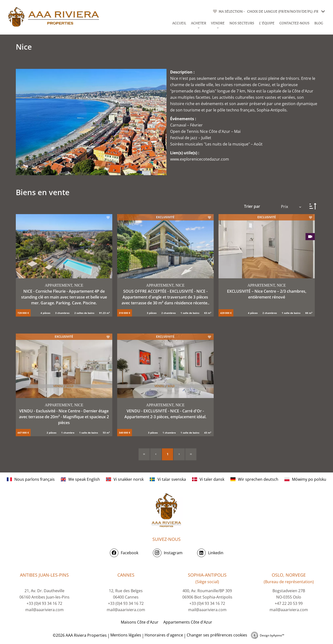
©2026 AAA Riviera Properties (79, 635)
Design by (272, 635)
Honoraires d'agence (164, 635)
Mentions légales (126, 635)
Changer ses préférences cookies (217, 635)
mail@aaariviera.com (44, 610)
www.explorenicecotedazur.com (200, 159)
